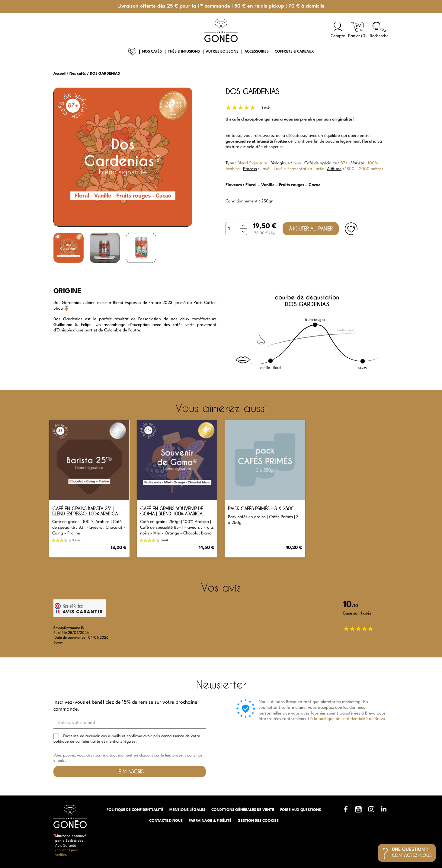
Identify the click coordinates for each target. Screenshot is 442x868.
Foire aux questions (301, 810)
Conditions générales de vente (243, 810)
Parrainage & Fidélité (210, 821)
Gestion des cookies (258, 821)
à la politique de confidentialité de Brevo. (349, 719)
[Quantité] (233, 229)
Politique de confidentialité (135, 810)
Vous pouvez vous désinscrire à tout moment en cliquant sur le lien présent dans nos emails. (128, 758)
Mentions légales (187, 810)
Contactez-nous (166, 821)
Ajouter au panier (311, 229)
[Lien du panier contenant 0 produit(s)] (357, 30)
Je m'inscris (130, 771)
